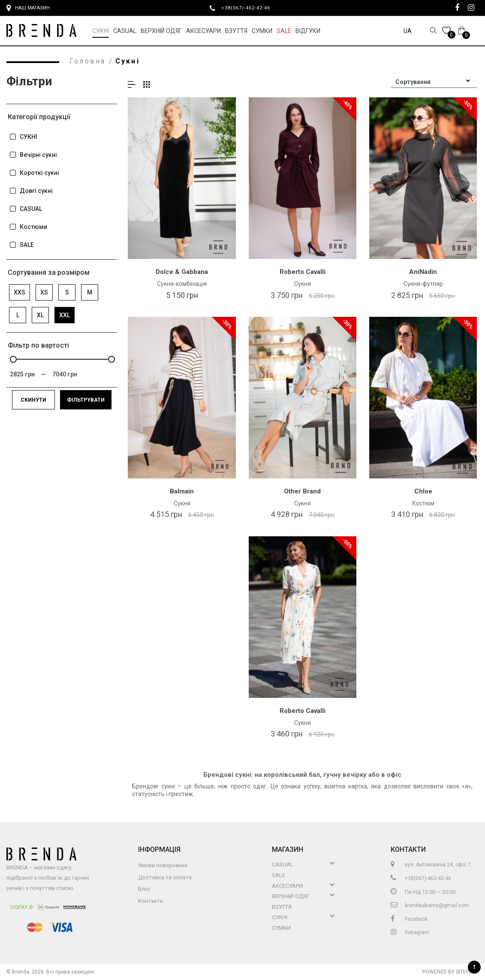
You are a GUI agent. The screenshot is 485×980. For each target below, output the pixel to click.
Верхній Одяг (161, 31)
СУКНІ (23, 137)
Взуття (236, 31)
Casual (125, 31)
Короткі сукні (34, 173)
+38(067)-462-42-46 (249, 8)
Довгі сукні (31, 191)
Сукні (101, 31)
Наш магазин (28, 8)
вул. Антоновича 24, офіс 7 (431, 865)
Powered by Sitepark (450, 972)
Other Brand (302, 491)
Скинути (33, 400)
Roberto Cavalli (303, 272)
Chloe (423, 491)
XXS (20, 292)
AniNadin (423, 272)
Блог (144, 889)
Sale (284, 31)
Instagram (410, 932)
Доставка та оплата (165, 877)
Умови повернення (163, 865)
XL (40, 315)
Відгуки (308, 31)
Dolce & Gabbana (182, 272)
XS (44, 292)
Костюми (28, 227)
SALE (21, 245)
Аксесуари (203, 31)
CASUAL (26, 209)
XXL (65, 315)
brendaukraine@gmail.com (430, 905)
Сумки (262, 31)
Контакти (151, 901)
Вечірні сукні (33, 155)
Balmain (182, 491)
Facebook (409, 919)
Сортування (413, 82)
